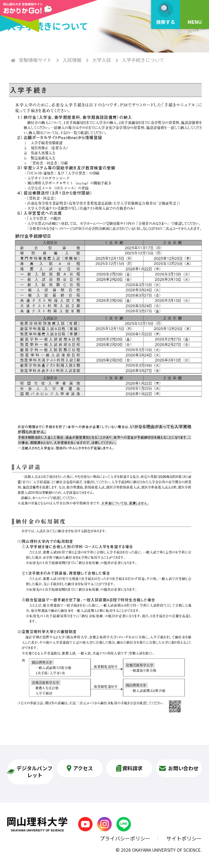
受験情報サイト (35, 60)
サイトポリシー (184, 838)
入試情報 (72, 60)
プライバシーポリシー (125, 838)
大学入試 (102, 60)
